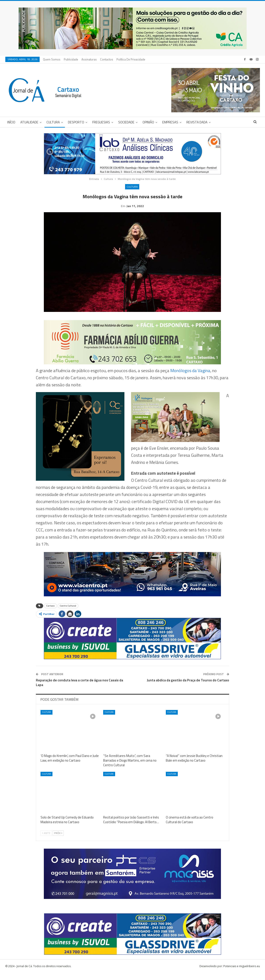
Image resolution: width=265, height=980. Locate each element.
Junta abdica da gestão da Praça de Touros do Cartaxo (188, 687)
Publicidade (71, 59)
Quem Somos (52, 59)
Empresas (170, 122)
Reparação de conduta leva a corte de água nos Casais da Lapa (79, 689)
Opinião (148, 122)
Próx (58, 840)
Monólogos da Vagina (190, 377)
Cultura (53, 122)
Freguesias (101, 122)
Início (11, 122)
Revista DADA (197, 122)
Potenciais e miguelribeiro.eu (242, 973)
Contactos (107, 59)
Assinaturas (89, 59)
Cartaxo (50, 613)
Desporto (76, 122)
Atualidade (29, 122)
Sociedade (126, 122)
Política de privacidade (131, 59)
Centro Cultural (68, 613)
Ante (46, 840)
